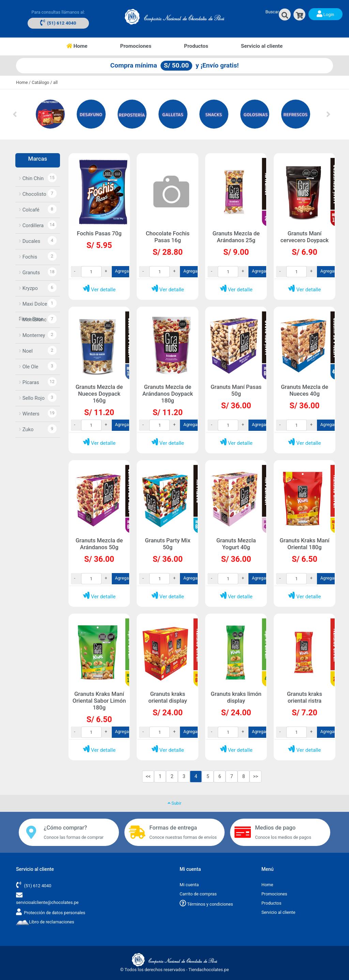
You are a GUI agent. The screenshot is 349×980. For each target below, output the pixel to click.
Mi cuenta (189, 885)
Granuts (29, 273)
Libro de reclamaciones (45, 922)
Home (85, 46)
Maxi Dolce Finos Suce (33, 306)
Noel (26, 351)
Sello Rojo (32, 398)
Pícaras (29, 382)
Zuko (26, 429)
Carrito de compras (198, 894)
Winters (29, 414)
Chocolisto (33, 194)
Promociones (136, 46)
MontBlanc (33, 320)
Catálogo (40, 82)
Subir (174, 803)
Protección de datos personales (55, 913)
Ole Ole (28, 367)
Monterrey (32, 335)
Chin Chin (31, 178)
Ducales (29, 241)
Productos (196, 46)
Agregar (123, 271)
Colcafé (29, 210)
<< (148, 776)
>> (255, 776)
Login (325, 14)
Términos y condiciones (206, 904)
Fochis (28, 257)
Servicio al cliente (262, 46)
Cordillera (31, 225)
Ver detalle (99, 290)
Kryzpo (28, 288)
